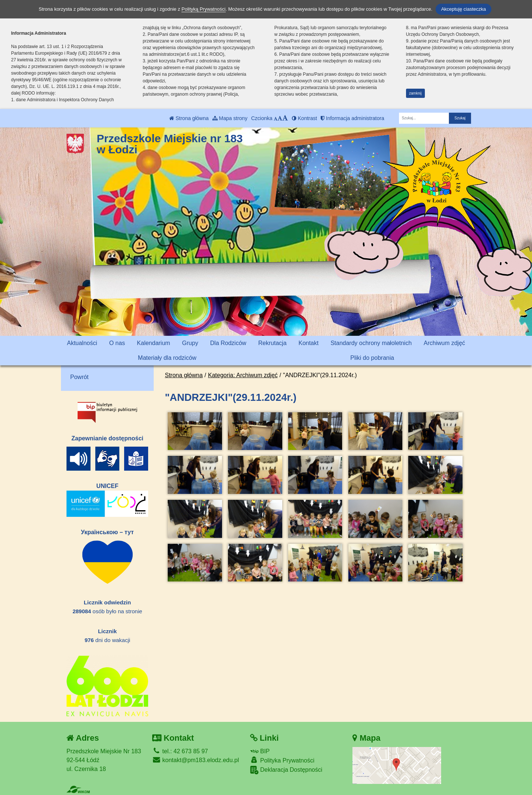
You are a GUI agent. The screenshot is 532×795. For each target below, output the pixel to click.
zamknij (415, 93)
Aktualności (82, 343)
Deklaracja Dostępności (286, 770)
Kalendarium (154, 343)
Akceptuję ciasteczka (463, 9)
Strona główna (189, 118)
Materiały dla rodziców (167, 358)
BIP (260, 751)
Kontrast (304, 118)
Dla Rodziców (228, 343)
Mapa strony (230, 118)
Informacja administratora (352, 118)
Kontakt (308, 343)
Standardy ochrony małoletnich (371, 343)
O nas (117, 343)
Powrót (79, 377)
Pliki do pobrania (372, 358)
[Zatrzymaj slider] (332, 205)
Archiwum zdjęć (444, 343)
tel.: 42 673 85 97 (180, 751)
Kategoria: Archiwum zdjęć (243, 375)
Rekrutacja (272, 343)
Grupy (190, 343)
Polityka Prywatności (282, 760)
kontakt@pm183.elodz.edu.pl (196, 760)
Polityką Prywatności (203, 9)
